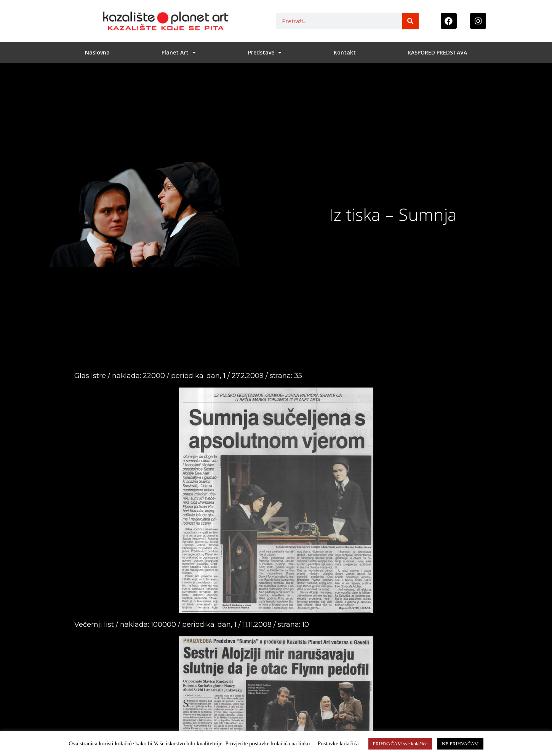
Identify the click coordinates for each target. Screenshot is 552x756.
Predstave (265, 53)
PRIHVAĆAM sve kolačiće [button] (400, 744)
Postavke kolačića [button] (338, 743)
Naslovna (97, 52)
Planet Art (179, 53)
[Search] (410, 21)
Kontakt (345, 52)
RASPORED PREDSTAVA (437, 52)
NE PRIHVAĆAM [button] (460, 744)
